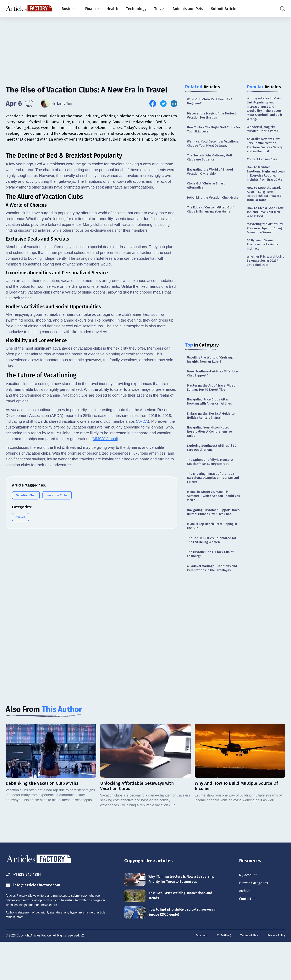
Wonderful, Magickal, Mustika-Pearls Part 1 (263, 132)
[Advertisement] (145, 47)
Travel (159, 9)
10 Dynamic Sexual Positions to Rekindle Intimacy (264, 265)
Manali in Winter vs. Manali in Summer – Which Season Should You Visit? (212, 521)
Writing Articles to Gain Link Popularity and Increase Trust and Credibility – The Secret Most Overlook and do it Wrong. (265, 110)
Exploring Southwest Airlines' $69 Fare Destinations (214, 469)
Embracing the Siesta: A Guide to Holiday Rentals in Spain (213, 435)
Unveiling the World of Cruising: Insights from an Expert (212, 376)
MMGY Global (105, 535)
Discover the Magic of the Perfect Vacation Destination (214, 117)
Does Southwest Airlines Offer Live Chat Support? (211, 391)
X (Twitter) (222, 974)
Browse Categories (255, 918)
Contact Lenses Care (263, 164)
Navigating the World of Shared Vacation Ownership (212, 180)
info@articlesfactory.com (36, 920)
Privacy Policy (276, 974)
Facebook (198, 974)
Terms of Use (247, 974)
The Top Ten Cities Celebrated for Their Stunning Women (213, 572)
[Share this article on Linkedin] (174, 104)
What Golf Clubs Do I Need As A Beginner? (212, 102)
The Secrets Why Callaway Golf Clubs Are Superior (211, 166)
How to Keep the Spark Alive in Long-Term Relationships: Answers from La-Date (265, 206)
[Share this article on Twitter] (163, 104)
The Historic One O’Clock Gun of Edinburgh (212, 587)
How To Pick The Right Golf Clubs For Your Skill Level (213, 131)
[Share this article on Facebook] (153, 104)
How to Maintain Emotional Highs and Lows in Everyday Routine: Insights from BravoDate (264, 182)
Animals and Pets (188, 9)
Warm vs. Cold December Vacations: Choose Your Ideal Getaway (210, 148)
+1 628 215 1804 (26, 909)
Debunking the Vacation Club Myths (209, 210)
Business (69, 9)
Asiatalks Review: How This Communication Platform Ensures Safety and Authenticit (266, 149)
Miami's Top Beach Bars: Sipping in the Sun (212, 557)
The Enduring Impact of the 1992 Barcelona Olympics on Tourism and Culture (213, 501)
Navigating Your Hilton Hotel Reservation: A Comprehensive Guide (211, 452)
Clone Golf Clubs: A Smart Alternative (207, 195)
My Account (249, 910)
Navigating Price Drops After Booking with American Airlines (212, 420)
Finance (92, 9)
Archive (245, 927)
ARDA (142, 518)
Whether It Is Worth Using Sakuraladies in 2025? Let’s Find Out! (264, 283)
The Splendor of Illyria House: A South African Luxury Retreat (212, 484)
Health (112, 9)
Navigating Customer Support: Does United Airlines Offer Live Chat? (212, 540)
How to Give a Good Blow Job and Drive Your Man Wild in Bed (266, 226)
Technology (136, 9)
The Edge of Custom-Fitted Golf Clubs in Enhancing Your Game (212, 225)
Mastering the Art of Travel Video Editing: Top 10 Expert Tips (213, 405)
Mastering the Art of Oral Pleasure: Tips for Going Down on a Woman (264, 245)
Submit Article (224, 9)
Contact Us (249, 935)
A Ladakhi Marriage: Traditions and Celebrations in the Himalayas (214, 602)
